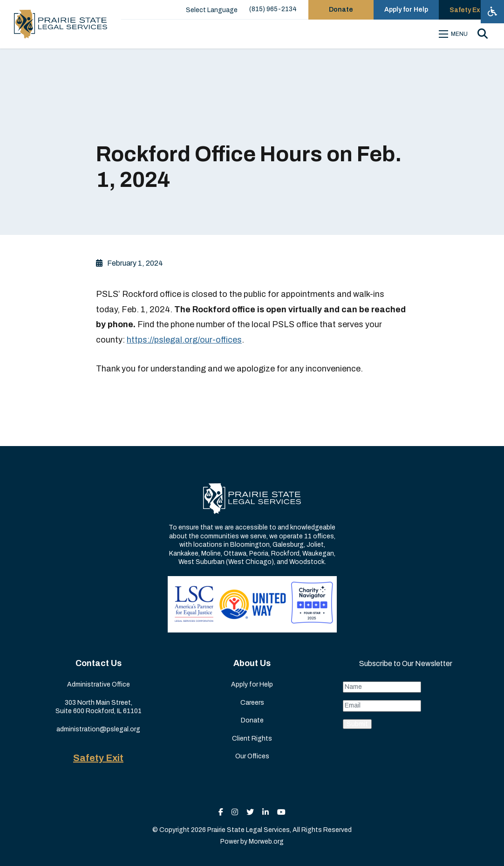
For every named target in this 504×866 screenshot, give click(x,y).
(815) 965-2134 (273, 9)
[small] (221, 812)
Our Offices (252, 756)
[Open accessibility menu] (492, 12)
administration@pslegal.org (98, 729)
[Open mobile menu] (455, 34)
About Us (252, 663)
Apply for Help (252, 684)
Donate (252, 720)
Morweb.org (266, 842)
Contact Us (99, 663)
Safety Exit (98, 758)
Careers (252, 703)
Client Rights (252, 739)
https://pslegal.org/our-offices (184, 340)
